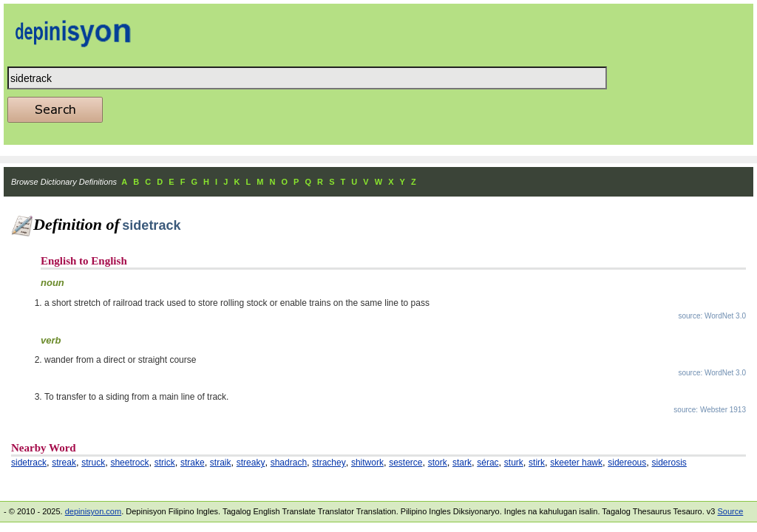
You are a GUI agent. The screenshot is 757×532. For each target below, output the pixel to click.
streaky (251, 463)
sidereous (627, 463)
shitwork (367, 463)
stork (438, 463)
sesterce (405, 463)
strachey (329, 463)
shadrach (289, 463)
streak (64, 463)
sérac (488, 463)
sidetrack (29, 463)
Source (730, 511)
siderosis (669, 463)
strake (193, 463)
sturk (514, 463)
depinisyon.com (93, 511)
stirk (537, 463)
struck (93, 463)
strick (165, 463)
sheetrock (129, 463)
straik (221, 463)
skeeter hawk (576, 463)
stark (462, 463)
